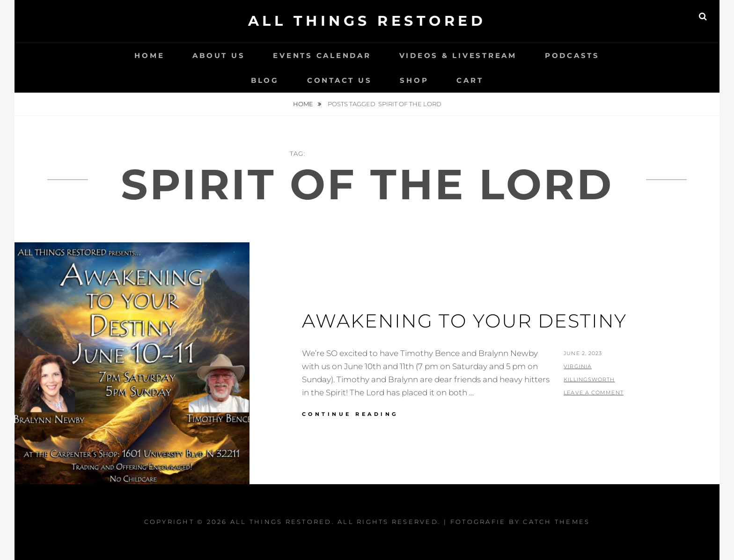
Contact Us (340, 80)
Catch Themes (556, 522)
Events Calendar (322, 55)
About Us (219, 55)
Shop (414, 80)
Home (149, 55)
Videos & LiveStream (458, 55)
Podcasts (572, 55)
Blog (265, 80)
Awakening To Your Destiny (464, 321)
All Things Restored (367, 21)
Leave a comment (594, 393)
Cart (470, 80)
